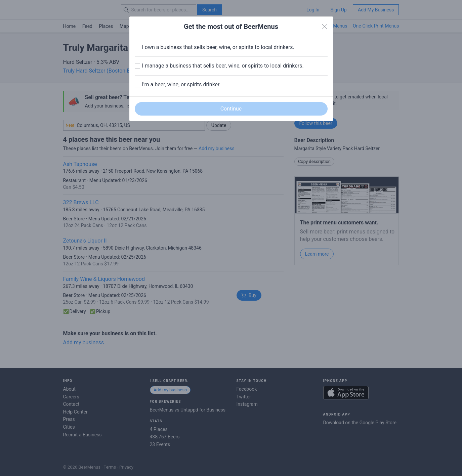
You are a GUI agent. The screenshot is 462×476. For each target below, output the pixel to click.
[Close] (325, 27)
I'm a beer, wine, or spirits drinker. (181, 84)
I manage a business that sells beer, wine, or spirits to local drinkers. (223, 66)
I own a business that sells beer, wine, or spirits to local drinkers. (218, 47)
